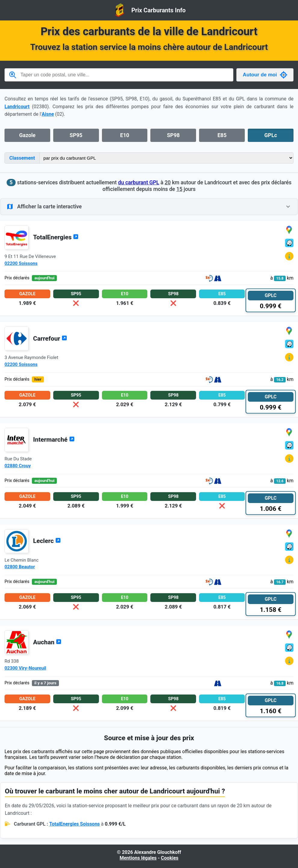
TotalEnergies (56, 237)
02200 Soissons (21, 263)
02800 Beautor (20, 567)
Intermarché (54, 440)
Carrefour (50, 339)
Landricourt (17, 107)
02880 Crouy (18, 466)
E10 (125, 135)
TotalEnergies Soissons (75, 824)
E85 (222, 135)
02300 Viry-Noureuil (25, 668)
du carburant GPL (139, 182)
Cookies (170, 858)
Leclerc (47, 541)
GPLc (271, 135)
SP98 (173, 135)
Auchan (47, 642)
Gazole (27, 135)
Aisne (48, 114)
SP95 (76, 135)
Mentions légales (138, 858)
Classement (22, 158)
